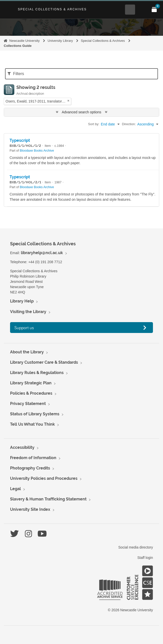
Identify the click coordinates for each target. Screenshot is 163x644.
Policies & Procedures (31, 393)
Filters (16, 74)
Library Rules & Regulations (37, 373)
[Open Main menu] (142, 10)
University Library (60, 41)
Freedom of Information (33, 458)
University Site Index (30, 509)
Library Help (22, 301)
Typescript (20, 140)
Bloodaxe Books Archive (37, 151)
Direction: (129, 124)
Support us (24, 328)
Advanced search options (82, 112)
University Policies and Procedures (44, 478)
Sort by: (94, 124)
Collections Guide (18, 46)
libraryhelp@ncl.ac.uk (42, 253)
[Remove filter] (68, 101)
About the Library (27, 352)
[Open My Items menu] (154, 10)
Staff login (145, 558)
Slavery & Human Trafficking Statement (48, 499)
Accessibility (22, 447)
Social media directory (136, 547)
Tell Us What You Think (32, 424)
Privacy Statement (28, 404)
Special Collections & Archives (52, 9)
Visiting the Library (28, 312)
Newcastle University (25, 41)
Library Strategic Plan (31, 383)
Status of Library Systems (35, 414)
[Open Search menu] (130, 10)
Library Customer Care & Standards (44, 362)
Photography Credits (30, 468)
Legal (15, 489)
